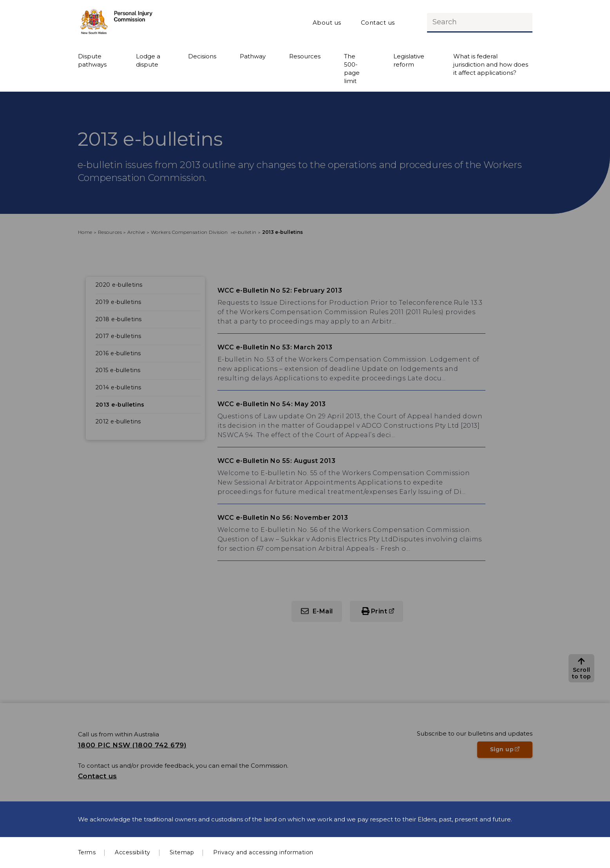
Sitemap (182, 852)
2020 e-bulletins (119, 285)
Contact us (378, 23)
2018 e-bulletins (119, 319)
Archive (136, 232)
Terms (87, 852)
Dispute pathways (92, 60)
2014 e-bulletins (119, 387)
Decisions (202, 56)
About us (327, 23)
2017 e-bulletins (119, 336)
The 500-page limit (352, 69)
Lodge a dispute (148, 60)
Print (379, 611)
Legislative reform (409, 60)
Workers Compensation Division (190, 232)
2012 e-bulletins (118, 421)
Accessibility (133, 852)
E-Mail (323, 611)
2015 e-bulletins (118, 370)
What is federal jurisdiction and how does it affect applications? (491, 64)
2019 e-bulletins (119, 302)
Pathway (253, 56)
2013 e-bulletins (120, 405)
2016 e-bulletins (118, 353)
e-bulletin (245, 232)
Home (85, 232)
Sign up (511, 752)
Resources (305, 56)
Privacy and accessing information (263, 852)
